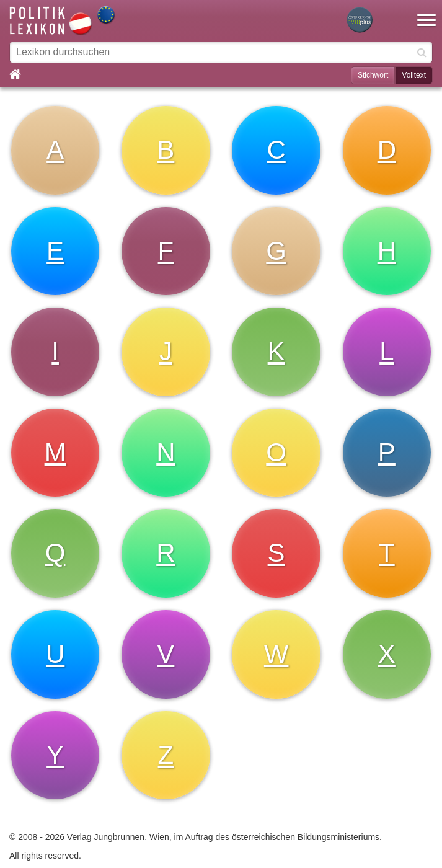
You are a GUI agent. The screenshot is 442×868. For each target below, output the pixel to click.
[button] (427, 12)
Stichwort (373, 75)
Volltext (414, 75)
